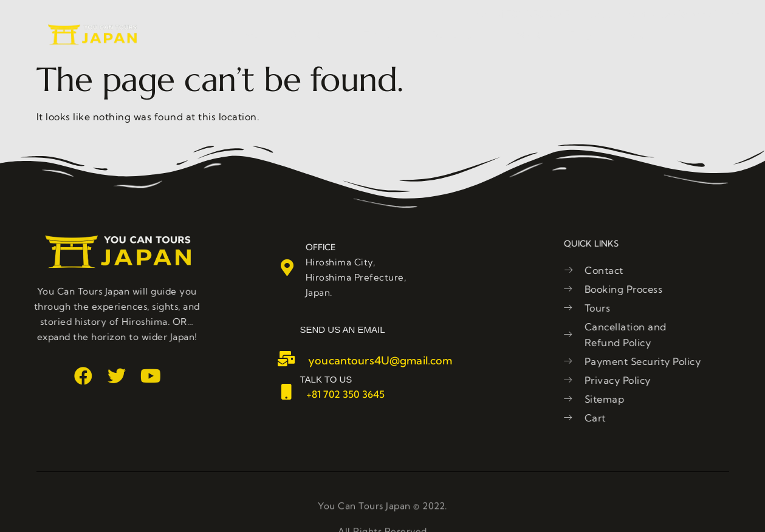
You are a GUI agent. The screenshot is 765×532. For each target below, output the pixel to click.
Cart (633, 35)
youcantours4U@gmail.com (380, 360)
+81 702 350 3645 (345, 394)
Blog (581, 35)
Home (246, 35)
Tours (382, 35)
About (312, 35)
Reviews (452, 35)
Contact (521, 35)
